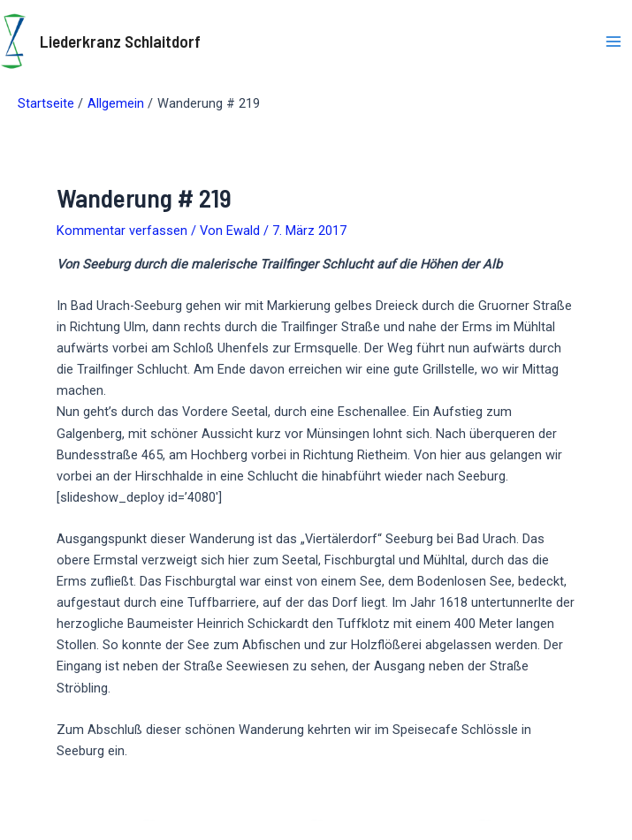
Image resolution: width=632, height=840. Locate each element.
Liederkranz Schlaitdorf (120, 41)
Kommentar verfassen (122, 231)
